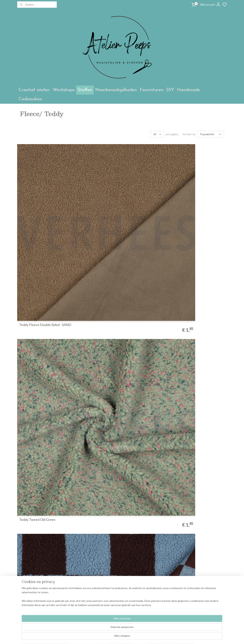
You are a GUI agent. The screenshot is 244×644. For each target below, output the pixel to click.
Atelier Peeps (71, 576)
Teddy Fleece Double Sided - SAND (40, 195)
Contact (24, 591)
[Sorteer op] (210, 134)
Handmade (189, 90)
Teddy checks (136, 196)
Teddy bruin (134, 330)
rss (159, 637)
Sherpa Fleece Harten (89, 330)
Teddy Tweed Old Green (90, 196)
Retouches (25, 596)
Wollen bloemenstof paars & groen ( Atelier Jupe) (200, 328)
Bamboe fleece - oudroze (144, 529)
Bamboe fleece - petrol (143, 396)
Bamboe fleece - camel (36, 330)
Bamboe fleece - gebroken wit (148, 463)
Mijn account (210, 5)
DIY (170, 90)
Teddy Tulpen (189, 196)
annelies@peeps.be (114, 596)
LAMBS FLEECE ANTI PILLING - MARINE (196, 261)
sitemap (152, 637)
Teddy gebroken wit (87, 396)
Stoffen (85, 90)
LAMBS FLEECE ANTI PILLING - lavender (89, 261)
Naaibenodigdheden (116, 90)
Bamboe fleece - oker (35, 463)
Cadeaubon (30, 99)
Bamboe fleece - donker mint (200, 396)
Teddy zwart (81, 529)
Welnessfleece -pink (194, 529)
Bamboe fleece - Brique (196, 463)
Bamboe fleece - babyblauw (93, 463)
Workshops (64, 90)
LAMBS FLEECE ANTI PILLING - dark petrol (36, 261)
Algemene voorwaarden (33, 587)
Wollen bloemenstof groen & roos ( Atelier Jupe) (41, 394)
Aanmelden (196, 596)
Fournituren (152, 90)
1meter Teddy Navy (34, 529)
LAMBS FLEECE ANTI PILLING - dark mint (142, 261)
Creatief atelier (34, 90)
